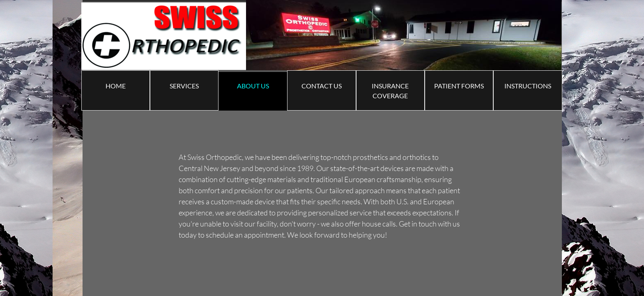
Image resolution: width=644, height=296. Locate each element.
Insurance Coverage (390, 91)
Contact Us (322, 86)
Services (184, 86)
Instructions (528, 86)
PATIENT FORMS (459, 86)
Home (116, 86)
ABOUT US (253, 86)
